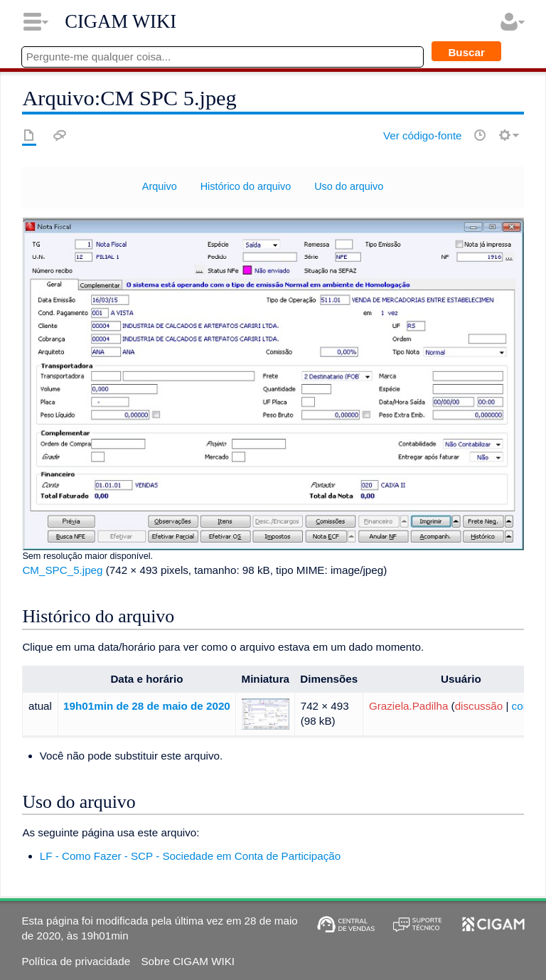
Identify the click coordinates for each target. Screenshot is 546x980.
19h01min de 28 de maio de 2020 (147, 706)
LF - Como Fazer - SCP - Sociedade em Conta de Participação (190, 856)
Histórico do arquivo (246, 186)
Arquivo (160, 186)
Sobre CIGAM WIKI (188, 961)
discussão (479, 706)
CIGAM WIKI (121, 21)
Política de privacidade (76, 961)
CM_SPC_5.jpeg (62, 570)
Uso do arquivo (349, 186)
